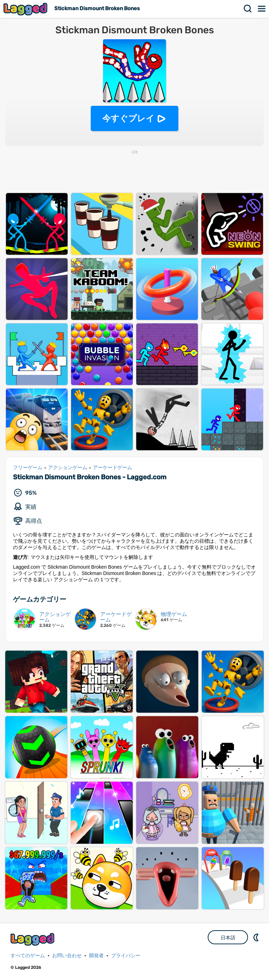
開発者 (96, 956)
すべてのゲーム (28, 956)
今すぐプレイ (128, 118)
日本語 (228, 938)
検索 (248, 9)
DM (257, 937)
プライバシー (126, 956)
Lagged (26, 9)
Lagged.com (33, 939)
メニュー (262, 9)
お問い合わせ (67, 956)
